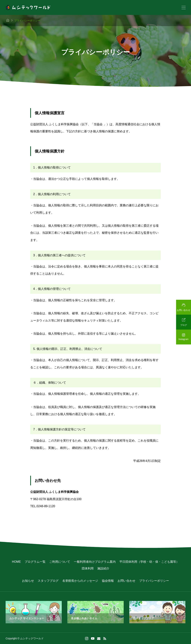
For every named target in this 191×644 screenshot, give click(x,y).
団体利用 (88, 568)
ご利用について (60, 562)
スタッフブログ (48, 581)
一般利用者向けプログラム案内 (95, 562)
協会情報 (108, 581)
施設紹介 (103, 568)
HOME (16, 562)
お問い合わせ (126, 581)
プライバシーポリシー (154, 581)
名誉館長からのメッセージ (80, 581)
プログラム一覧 (35, 562)
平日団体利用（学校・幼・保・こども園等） (149, 562)
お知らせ (28, 581)
